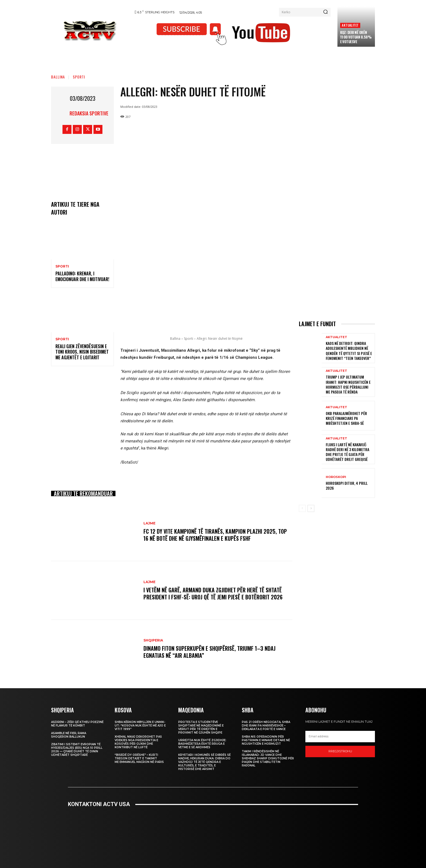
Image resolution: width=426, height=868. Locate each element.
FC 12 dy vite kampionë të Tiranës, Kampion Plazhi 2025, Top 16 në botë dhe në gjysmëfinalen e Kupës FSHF (215, 535)
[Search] (325, 12)
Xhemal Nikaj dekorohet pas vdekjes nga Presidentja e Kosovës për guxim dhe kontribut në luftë (138, 742)
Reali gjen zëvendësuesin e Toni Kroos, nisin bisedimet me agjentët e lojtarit (82, 352)
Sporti (79, 77)
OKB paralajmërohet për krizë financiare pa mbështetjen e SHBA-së (346, 418)
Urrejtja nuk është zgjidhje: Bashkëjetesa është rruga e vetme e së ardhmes (202, 744)
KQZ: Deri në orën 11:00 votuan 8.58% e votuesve (356, 37)
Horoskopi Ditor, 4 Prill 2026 (347, 485)
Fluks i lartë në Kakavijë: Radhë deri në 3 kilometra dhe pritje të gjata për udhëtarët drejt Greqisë (347, 452)
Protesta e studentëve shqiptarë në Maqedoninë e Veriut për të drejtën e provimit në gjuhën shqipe (201, 727)
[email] (340, 737)
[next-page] (311, 508)
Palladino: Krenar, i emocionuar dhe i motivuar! (82, 276)
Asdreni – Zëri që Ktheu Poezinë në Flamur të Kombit (77, 724)
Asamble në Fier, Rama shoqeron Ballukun (69, 735)
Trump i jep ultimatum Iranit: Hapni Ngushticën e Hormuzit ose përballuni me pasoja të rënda (348, 384)
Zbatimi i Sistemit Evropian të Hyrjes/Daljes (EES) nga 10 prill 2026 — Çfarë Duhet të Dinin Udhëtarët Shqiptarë (77, 750)
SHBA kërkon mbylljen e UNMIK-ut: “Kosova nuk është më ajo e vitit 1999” (140, 726)
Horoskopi (336, 477)
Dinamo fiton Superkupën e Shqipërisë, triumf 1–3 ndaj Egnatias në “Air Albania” (209, 652)
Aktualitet (350, 25)
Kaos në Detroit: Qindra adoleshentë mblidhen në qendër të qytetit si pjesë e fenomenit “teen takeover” (349, 351)
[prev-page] (302, 508)
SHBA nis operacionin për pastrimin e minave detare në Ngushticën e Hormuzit (266, 740)
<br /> (213, 834)
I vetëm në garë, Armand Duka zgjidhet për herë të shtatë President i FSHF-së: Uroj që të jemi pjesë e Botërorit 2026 (213, 593)
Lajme (149, 523)
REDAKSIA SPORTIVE (89, 113)
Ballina (58, 77)
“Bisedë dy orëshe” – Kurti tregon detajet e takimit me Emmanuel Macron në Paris (139, 758)
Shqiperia (153, 640)
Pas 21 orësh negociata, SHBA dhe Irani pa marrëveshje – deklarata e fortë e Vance (266, 726)
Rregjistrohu (340, 751)
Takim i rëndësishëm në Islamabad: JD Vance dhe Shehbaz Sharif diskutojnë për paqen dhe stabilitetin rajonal (268, 758)
